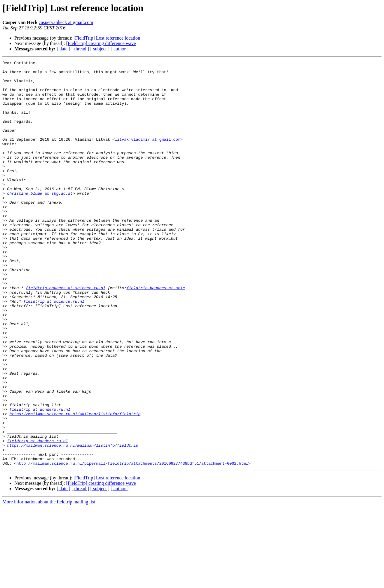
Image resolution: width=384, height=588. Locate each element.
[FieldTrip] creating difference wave (101, 43)
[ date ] (63, 49)
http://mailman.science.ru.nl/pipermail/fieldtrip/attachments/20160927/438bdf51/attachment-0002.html (132, 544)
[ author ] (120, 49)
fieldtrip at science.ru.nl (54, 350)
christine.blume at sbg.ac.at (40, 220)
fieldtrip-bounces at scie (156, 334)
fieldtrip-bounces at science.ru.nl (66, 334)
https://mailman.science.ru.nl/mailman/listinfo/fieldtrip (75, 485)
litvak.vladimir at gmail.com (147, 155)
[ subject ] (100, 49)
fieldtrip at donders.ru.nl (40, 479)
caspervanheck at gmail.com (66, 22)
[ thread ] (80, 49)
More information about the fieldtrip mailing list (49, 583)
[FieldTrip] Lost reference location (107, 38)
